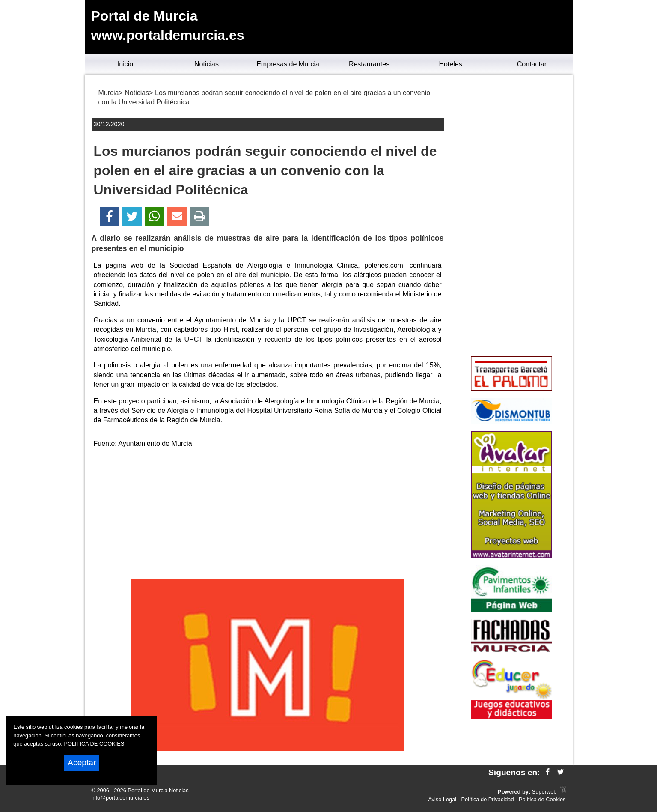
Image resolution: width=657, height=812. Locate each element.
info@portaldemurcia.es (120, 798)
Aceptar (82, 763)
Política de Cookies (542, 799)
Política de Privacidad (488, 799)
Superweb (544, 792)
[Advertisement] (268, 515)
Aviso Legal (442, 799)
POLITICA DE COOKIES (94, 744)
